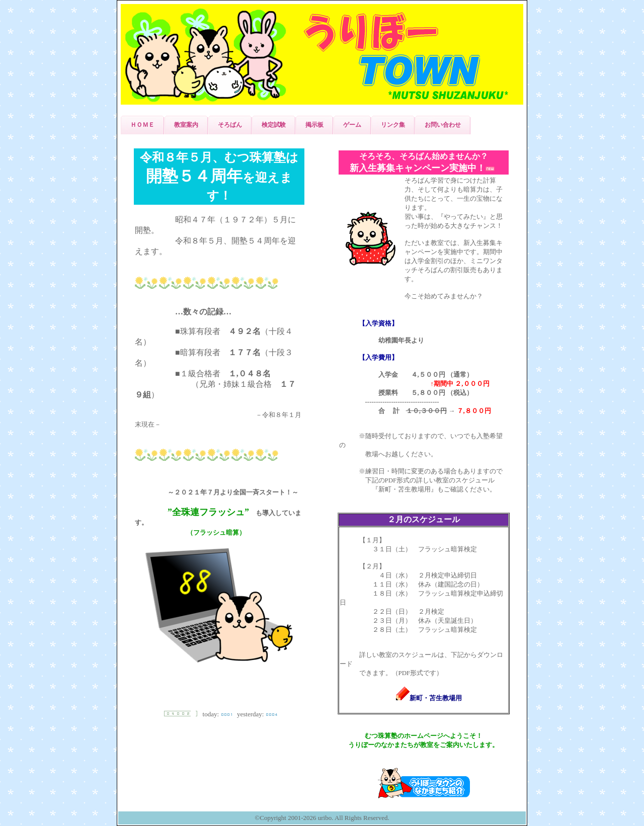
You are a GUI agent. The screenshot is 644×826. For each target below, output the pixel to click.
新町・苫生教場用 (429, 698)
